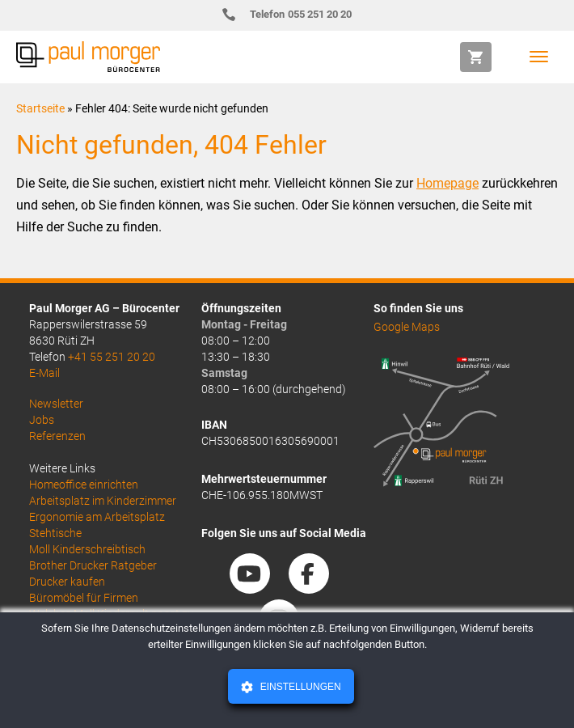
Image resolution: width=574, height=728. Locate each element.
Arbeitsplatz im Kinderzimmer (103, 501)
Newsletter (56, 404)
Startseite (40, 108)
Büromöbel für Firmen (84, 598)
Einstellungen (299, 687)
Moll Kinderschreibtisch (87, 549)
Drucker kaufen (67, 582)
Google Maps (407, 327)
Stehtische (55, 533)
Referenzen (57, 436)
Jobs (42, 420)
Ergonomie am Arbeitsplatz (97, 517)
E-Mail (44, 373)
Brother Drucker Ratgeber (93, 565)
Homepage (447, 183)
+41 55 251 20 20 (112, 357)
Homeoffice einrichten (84, 485)
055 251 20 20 (294, 14)
